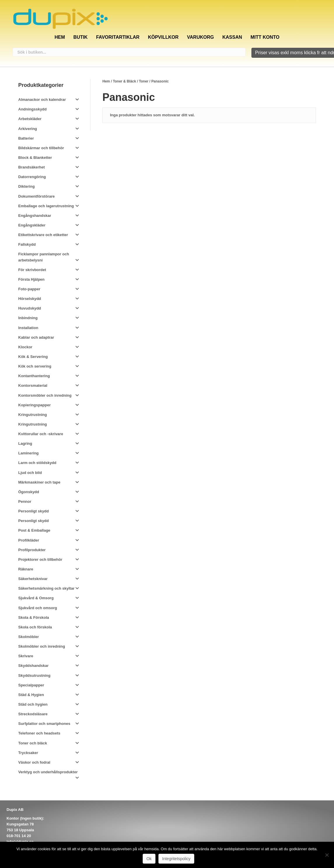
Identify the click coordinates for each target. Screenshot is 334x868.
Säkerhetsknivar (33, 578)
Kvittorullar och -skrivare (41, 433)
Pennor (25, 501)
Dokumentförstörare (37, 195)
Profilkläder (29, 539)
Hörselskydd (30, 298)
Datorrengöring (32, 176)
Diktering (27, 186)
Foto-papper (29, 288)
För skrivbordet (32, 269)
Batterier (26, 137)
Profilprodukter (32, 549)
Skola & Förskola (34, 617)
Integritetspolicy (176, 859)
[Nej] (327, 855)
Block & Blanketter (35, 157)
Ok (149, 859)
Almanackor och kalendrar (42, 99)
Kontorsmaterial (33, 385)
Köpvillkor (163, 36)
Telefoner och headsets (39, 733)
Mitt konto (265, 36)
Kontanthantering (34, 375)
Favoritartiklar (118, 36)
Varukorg (200, 36)
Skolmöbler (29, 636)
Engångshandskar (35, 215)
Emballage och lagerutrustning (46, 205)
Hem (60, 36)
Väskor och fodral (34, 762)
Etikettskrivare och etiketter (43, 234)
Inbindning (28, 317)
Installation (28, 327)
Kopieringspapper (35, 404)
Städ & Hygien (31, 694)
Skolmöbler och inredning (42, 646)
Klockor (25, 346)
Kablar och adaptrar (36, 337)
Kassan (232, 36)
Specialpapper (31, 684)
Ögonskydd (29, 491)
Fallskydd (27, 244)
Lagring (25, 443)
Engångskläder (32, 225)
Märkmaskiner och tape (40, 482)
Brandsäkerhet (32, 167)
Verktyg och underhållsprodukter (48, 771)
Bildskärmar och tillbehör (41, 147)
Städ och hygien (33, 704)
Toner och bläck (33, 742)
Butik (81, 36)
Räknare (26, 569)
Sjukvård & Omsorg (36, 597)
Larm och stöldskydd (37, 462)
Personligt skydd (34, 511)
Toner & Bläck (125, 81)
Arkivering (28, 128)
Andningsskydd (33, 109)
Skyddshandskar (34, 665)
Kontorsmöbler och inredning (45, 395)
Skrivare (26, 655)
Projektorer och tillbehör (40, 559)
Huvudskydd (30, 308)
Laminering (29, 453)
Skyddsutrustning (35, 675)
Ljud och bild (30, 472)
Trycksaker (28, 752)
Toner (144, 81)
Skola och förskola (35, 627)
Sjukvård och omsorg (38, 607)
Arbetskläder (30, 118)
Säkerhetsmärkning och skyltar (47, 588)
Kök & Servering (33, 356)
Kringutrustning (33, 414)
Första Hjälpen (32, 279)
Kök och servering (35, 366)
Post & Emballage (34, 530)
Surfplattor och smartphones (44, 723)
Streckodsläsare (33, 713)
